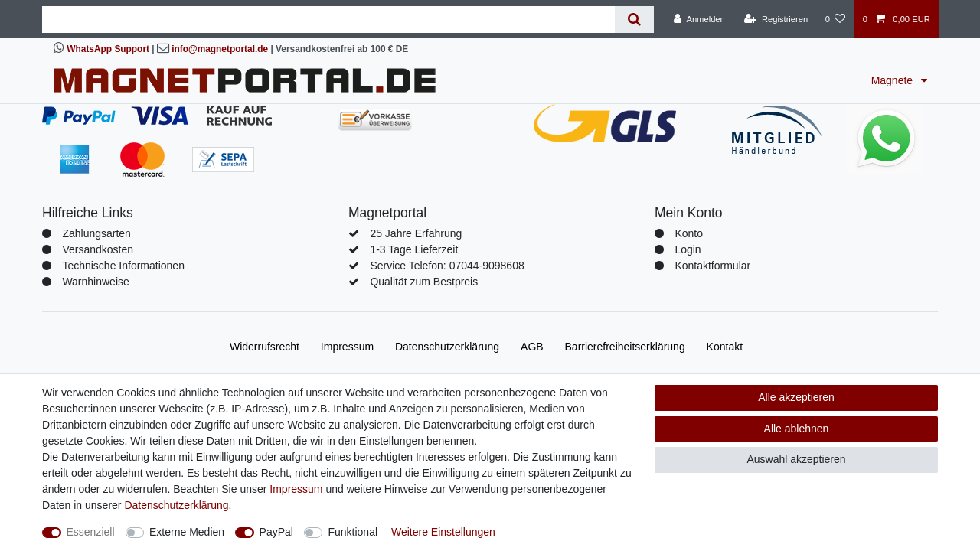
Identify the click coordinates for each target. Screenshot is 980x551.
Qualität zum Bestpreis (424, 282)
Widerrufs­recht (265, 347)
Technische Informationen (123, 266)
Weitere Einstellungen (443, 532)
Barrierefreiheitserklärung (625, 347)
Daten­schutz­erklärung (447, 347)
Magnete (893, 80)
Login (688, 249)
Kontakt (725, 347)
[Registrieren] (776, 19)
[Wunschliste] (835, 19)
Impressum (347, 347)
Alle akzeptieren (796, 397)
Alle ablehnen (797, 429)
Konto (689, 233)
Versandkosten (98, 249)
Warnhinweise (95, 282)
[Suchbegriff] (328, 20)
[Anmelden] (699, 19)
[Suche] (634, 20)
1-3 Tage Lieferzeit (414, 249)
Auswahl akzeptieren (796, 459)
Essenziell (91, 532)
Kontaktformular (712, 266)
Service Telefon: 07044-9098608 (447, 266)
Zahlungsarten (96, 233)
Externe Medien (187, 532)
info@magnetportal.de (220, 49)
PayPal (276, 532)
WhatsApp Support (108, 49)
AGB (532, 347)
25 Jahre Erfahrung (416, 233)
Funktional (353, 532)
